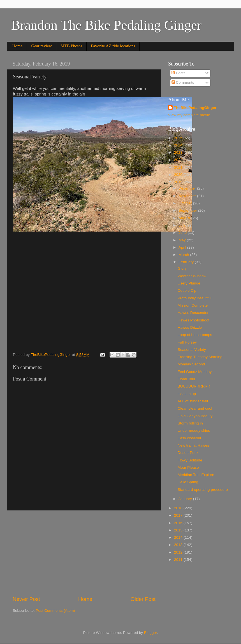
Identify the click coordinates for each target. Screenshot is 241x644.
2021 (179, 167)
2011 (179, 560)
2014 (179, 537)
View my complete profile (189, 115)
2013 (179, 545)
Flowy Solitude (190, 460)
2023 (179, 152)
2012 (179, 552)
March (184, 255)
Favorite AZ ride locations (113, 46)
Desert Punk (188, 453)
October (186, 203)
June (183, 233)
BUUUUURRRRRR (194, 386)
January (186, 499)
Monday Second (191, 364)
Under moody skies (194, 431)
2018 (179, 508)
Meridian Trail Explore (196, 475)
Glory (182, 268)
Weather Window (192, 276)
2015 (179, 530)
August (185, 218)
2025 (179, 138)
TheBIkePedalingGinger (195, 108)
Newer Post (26, 599)
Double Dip (187, 290)
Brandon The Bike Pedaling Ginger (106, 25)
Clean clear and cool (195, 408)
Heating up (187, 394)
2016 (179, 523)
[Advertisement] (84, 553)
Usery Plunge (189, 283)
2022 (179, 160)
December (188, 188)
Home (18, 46)
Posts (179, 73)
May (183, 240)
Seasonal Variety (192, 350)
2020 (179, 175)
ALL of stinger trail (193, 401)
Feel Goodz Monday (195, 372)
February (187, 262)
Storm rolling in (190, 423)
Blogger (150, 633)
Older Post (143, 599)
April (183, 247)
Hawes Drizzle (190, 327)
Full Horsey (187, 342)
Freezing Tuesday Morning (200, 357)
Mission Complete (193, 305)
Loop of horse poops (195, 335)
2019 (179, 182)
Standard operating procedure (203, 490)
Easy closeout (189, 438)
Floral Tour (187, 379)
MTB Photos (71, 46)
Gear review (41, 46)
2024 (179, 145)
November (188, 196)
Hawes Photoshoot (194, 320)
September (188, 210)
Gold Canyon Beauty (195, 416)
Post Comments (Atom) (55, 611)
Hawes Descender (193, 313)
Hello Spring (188, 482)
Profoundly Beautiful (195, 298)
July (182, 225)
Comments (183, 82)
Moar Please (188, 467)
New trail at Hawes (194, 445)
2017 (179, 515)
